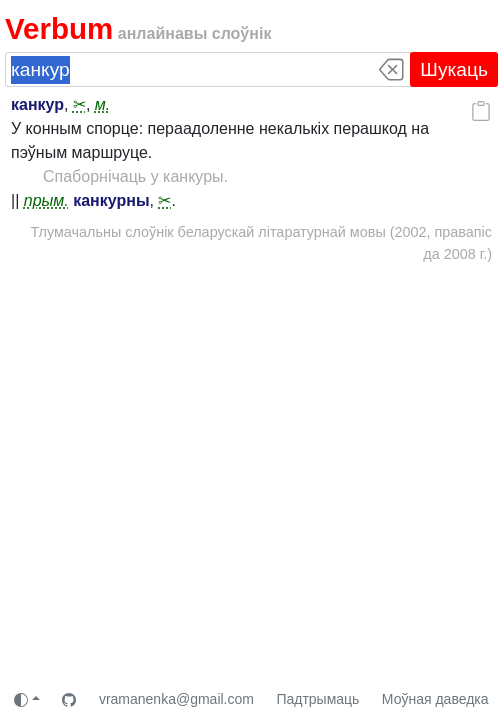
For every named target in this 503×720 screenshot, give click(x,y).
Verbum (59, 28)
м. (102, 104)
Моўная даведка (435, 699)
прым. (46, 200)
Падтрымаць (317, 699)
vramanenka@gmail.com (176, 699)
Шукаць (454, 69)
